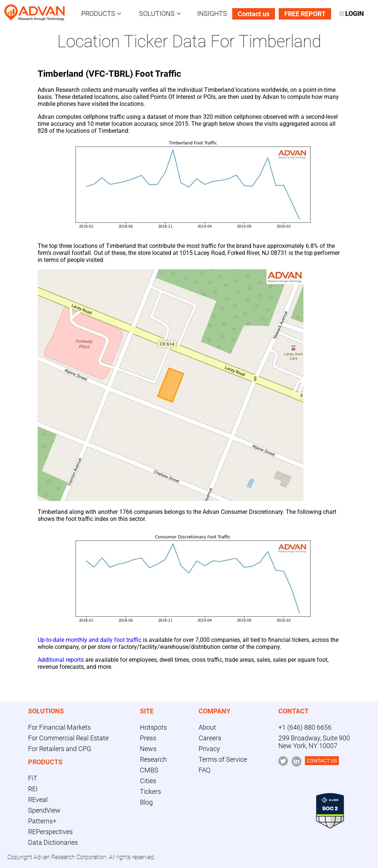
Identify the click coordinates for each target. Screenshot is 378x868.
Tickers (150, 791)
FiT (33, 778)
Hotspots (153, 727)
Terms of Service (223, 759)
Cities (148, 781)
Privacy (209, 749)
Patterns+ (42, 821)
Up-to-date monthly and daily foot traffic (90, 640)
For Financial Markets (59, 727)
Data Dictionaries (53, 842)
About (207, 727)
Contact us (254, 14)
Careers (210, 738)
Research (153, 759)
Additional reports (61, 660)
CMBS (149, 770)
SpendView (44, 810)
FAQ (205, 770)
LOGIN (351, 13)
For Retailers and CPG (60, 749)
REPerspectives (50, 832)
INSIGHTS (212, 13)
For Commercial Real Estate (68, 738)
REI (33, 789)
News (148, 749)
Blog (146, 802)
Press (148, 738)
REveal (38, 800)
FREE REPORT (305, 14)
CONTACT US (322, 761)
